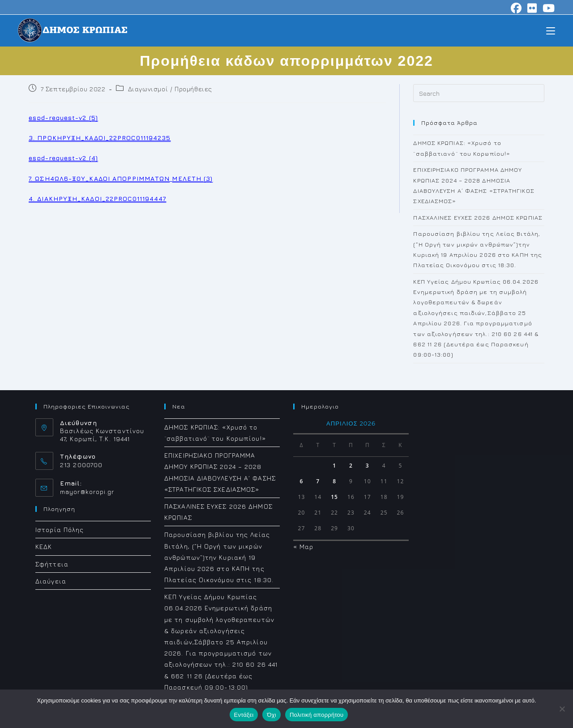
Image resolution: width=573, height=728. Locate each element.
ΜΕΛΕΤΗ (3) (192, 178)
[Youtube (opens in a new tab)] (547, 8)
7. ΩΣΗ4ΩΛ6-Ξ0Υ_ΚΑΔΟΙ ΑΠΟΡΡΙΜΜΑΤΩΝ (99, 178)
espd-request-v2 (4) (63, 158)
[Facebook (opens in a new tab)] (516, 8)
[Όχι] (562, 709)
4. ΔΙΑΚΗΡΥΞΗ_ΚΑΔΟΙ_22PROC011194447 (97, 198)
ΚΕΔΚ (44, 547)
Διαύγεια (51, 581)
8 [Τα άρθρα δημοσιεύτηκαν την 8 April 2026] (334, 481)
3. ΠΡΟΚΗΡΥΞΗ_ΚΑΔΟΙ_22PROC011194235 (100, 138)
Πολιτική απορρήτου (316, 715)
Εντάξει (244, 715)
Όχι (272, 715)
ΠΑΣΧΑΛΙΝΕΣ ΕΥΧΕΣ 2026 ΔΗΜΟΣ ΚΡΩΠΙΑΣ (478, 217)
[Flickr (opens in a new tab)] (532, 8)
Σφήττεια (52, 564)
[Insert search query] (479, 93)
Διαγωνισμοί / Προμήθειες (170, 89)
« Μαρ (304, 547)
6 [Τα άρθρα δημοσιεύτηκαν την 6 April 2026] (301, 481)
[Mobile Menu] (551, 30)
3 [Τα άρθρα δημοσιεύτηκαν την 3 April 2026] (368, 466)
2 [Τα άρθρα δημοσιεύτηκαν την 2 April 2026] (351, 466)
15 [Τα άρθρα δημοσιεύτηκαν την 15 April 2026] (334, 497)
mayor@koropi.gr (87, 492)
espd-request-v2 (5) (63, 117)
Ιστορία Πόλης (60, 530)
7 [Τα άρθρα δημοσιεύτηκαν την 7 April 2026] (318, 481)
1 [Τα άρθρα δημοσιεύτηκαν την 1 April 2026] (334, 466)
